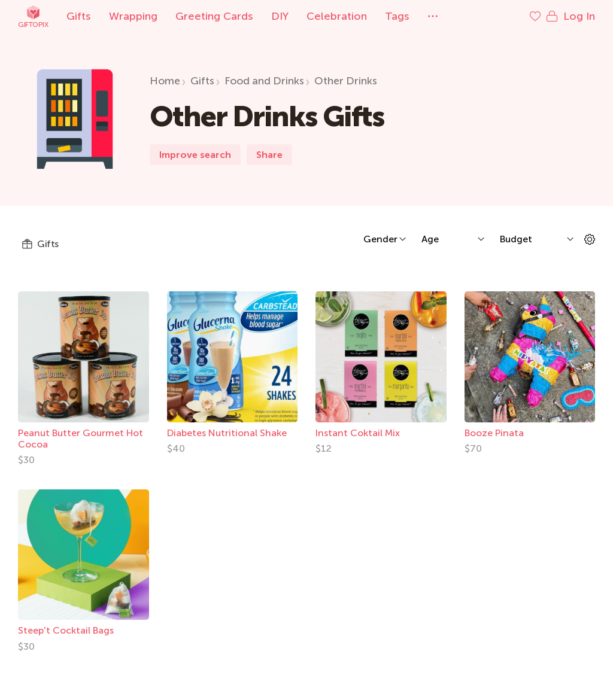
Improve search (195, 155)
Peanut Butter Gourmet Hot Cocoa (81, 439)
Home (165, 81)
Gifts (79, 16)
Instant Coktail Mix (358, 433)
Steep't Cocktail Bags (66, 630)
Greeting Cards (214, 16)
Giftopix (33, 16)
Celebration (337, 16)
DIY (280, 16)
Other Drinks (346, 81)
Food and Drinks (264, 81)
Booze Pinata (494, 433)
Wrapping (133, 16)
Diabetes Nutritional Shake (227, 433)
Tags (397, 16)
